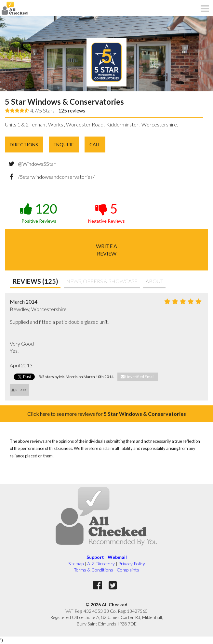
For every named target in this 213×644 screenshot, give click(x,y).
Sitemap (76, 564)
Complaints (128, 570)
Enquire (64, 145)
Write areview (106, 250)
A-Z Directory (101, 564)
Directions (24, 145)
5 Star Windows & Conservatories (64, 102)
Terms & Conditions (93, 570)
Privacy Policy (132, 564)
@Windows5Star (37, 164)
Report (20, 390)
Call (95, 145)
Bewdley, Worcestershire (38, 309)
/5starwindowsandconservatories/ (56, 177)
